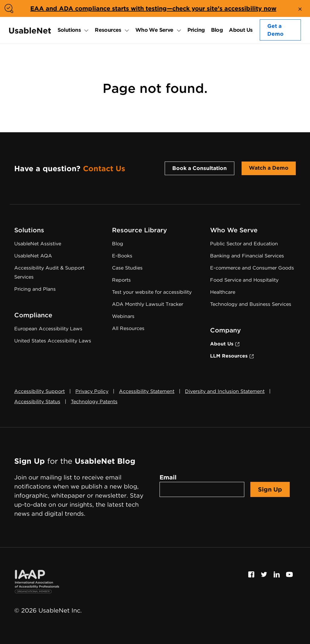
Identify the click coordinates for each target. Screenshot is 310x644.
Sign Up (270, 489)
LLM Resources (232, 356)
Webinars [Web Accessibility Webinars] (123, 316)
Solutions (69, 30)
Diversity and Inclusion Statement (225, 391)
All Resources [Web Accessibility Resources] (128, 328)
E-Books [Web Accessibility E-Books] (122, 256)
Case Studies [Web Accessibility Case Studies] (127, 268)
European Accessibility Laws (48, 329)
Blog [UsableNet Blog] (118, 244)
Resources (108, 30)
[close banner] (300, 8)
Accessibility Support (40, 391)
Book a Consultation (200, 168)
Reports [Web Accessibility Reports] (121, 280)
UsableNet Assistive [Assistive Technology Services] (38, 244)
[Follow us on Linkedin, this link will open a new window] (277, 574)
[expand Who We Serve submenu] (177, 30)
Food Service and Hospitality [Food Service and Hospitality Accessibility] (244, 280)
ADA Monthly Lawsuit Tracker (148, 304)
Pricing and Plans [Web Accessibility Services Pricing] (35, 289)
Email (168, 477)
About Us (241, 30)
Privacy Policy (92, 391)
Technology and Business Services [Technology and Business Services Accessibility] (251, 304)
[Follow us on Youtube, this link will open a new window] (289, 574)
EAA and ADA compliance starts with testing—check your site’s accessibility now (153, 8)
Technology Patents (94, 402)
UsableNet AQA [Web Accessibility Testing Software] (33, 256)
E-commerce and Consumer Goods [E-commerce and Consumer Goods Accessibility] (252, 268)
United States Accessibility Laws (53, 341)
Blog (217, 30)
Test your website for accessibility (152, 292)
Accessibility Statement (147, 391)
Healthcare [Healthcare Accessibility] (223, 292)
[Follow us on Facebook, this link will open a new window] (251, 574)
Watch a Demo (269, 168)
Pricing (196, 30)
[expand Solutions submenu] (85, 30)
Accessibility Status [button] (37, 402)
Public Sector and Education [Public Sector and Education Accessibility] (244, 244)
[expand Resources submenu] (125, 30)
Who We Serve (154, 30)
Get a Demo (275, 30)
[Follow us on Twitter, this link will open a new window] (264, 574)
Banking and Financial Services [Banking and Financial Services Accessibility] (247, 256)
